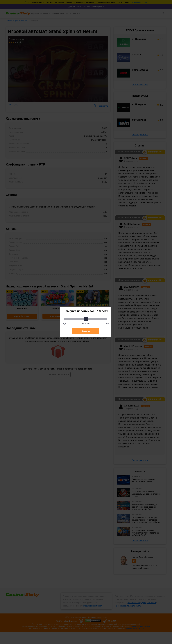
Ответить (86, 331)
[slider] (86, 319)
